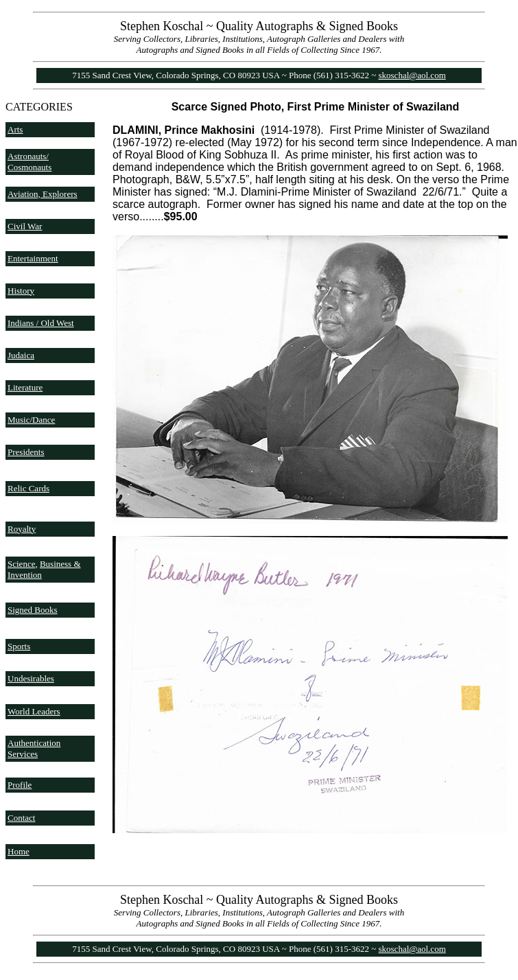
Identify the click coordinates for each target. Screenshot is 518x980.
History (21, 291)
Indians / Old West (41, 323)
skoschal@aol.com (412, 75)
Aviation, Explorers (43, 194)
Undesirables (31, 678)
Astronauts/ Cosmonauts (30, 162)
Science (21, 564)
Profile (20, 785)
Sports (19, 646)
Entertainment (33, 258)
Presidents (26, 452)
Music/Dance (31, 420)
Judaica (21, 355)
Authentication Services (34, 748)
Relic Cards (28, 488)
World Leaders (34, 711)
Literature (25, 387)
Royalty (22, 529)
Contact (21, 818)
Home (19, 851)
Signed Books (33, 610)
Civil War (25, 226)
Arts (15, 129)
